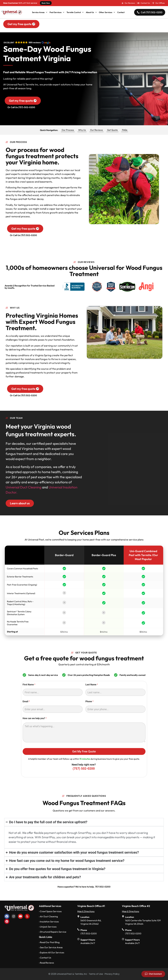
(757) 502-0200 (84, 769)
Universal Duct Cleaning (24, 487)
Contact (121, 12)
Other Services (107, 12)
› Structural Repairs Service (53, 932)
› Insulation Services (49, 922)
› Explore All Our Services (52, 952)
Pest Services (57, 12)
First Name (29, 685)
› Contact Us (45, 958)
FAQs (125, 130)
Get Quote (112, 130)
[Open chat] (153, 974)
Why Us (82, 130)
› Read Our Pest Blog (49, 942)
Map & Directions (86, 911)
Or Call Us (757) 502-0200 (23, 235)
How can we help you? (35, 718)
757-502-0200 (103, 887)
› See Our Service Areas (51, 947)
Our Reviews (96, 130)
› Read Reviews (46, 963)
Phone (89, 701)
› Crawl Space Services (50, 911)
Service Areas (40, 12)
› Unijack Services (48, 927)
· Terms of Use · (96, 974)
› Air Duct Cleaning (48, 916)
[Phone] (115, 709)
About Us (91, 12)
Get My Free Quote (84, 751)
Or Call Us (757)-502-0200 (21, 107)
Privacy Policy (112, 974)
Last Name (92, 685)
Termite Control (75, 12)
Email (26, 701)
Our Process (68, 130)
